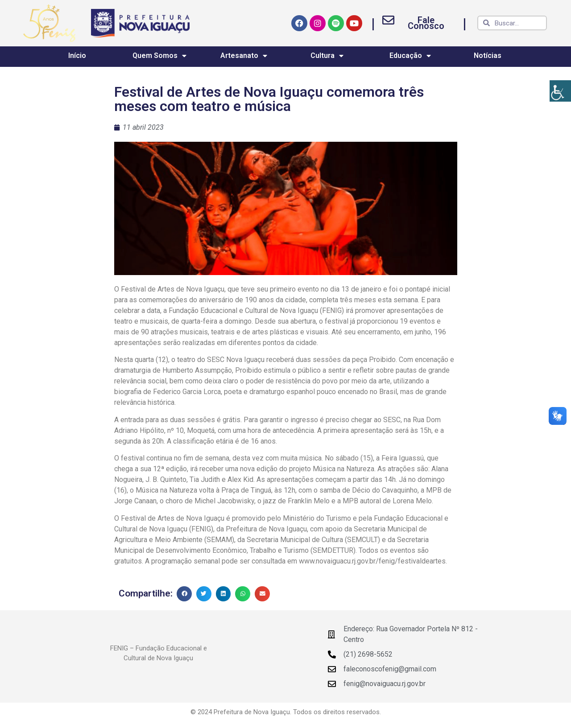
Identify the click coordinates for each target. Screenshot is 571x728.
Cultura (327, 56)
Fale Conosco (426, 23)
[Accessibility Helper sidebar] (560, 91)
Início (77, 56)
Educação (410, 56)
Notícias (488, 56)
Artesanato (244, 56)
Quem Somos (159, 56)
